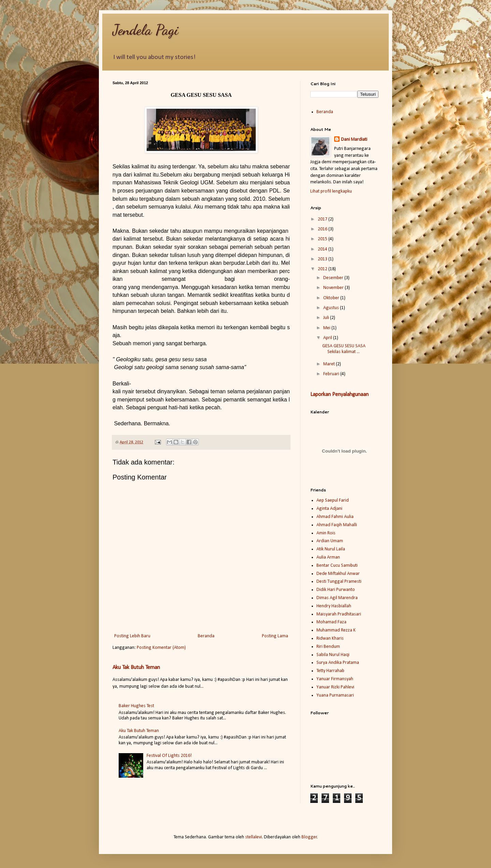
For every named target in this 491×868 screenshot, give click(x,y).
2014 (323, 249)
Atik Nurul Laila (331, 549)
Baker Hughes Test (136, 706)
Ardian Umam (330, 541)
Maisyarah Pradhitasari (339, 614)
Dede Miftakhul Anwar (338, 574)
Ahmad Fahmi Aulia (335, 517)
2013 (323, 259)
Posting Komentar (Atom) (161, 648)
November (334, 288)
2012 (323, 269)
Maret (330, 364)
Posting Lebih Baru (132, 636)
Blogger (309, 837)
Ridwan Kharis (330, 638)
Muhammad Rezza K (336, 630)
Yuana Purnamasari (335, 695)
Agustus (332, 308)
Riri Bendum (328, 647)
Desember (334, 278)
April (328, 338)
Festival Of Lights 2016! (169, 756)
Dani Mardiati (354, 140)
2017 (323, 219)
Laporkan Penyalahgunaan (339, 395)
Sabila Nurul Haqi (333, 655)
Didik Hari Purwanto (336, 590)
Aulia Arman (328, 557)
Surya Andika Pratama (338, 663)
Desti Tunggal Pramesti (339, 582)
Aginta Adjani (329, 509)
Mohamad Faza (331, 622)
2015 (323, 239)
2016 (323, 229)
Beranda (206, 636)
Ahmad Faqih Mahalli (337, 525)
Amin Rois (326, 533)
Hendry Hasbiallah (334, 606)
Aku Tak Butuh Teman (136, 668)
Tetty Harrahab (330, 671)
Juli (327, 318)
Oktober (332, 298)
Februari (332, 374)
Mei (327, 328)
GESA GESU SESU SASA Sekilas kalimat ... (344, 349)
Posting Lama (275, 636)
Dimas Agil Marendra (337, 598)
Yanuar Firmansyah (335, 679)
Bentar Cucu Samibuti (337, 566)
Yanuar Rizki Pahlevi (335, 687)
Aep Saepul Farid (333, 500)
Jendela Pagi (145, 30)
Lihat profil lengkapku (331, 191)
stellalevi (254, 837)
